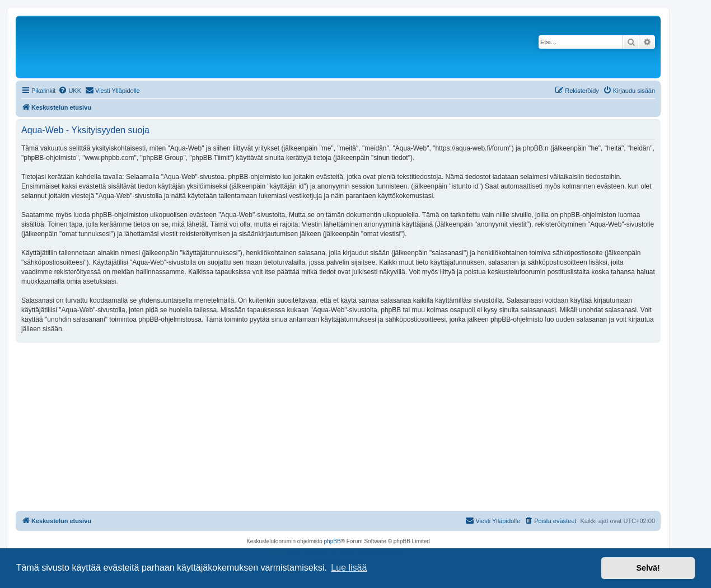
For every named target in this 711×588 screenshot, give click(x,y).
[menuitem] (70, 91)
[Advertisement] (338, 427)
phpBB (333, 541)
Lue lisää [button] (349, 568)
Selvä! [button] (648, 568)
